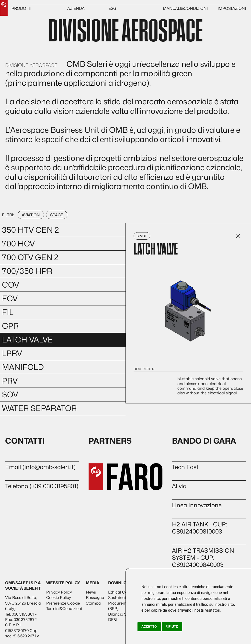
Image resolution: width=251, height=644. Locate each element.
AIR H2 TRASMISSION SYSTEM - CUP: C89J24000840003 (203, 558)
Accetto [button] (149, 627)
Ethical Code (120, 592)
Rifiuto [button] (172, 627)
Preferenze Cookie (63, 603)
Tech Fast (185, 467)
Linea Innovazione (197, 505)
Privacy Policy (59, 592)
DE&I (113, 620)
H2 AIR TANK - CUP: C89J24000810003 (200, 528)
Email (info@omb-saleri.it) (40, 467)
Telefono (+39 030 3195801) (42, 486)
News (91, 592)
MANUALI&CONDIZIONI (185, 8)
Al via (179, 486)
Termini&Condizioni (64, 609)
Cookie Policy (59, 598)
